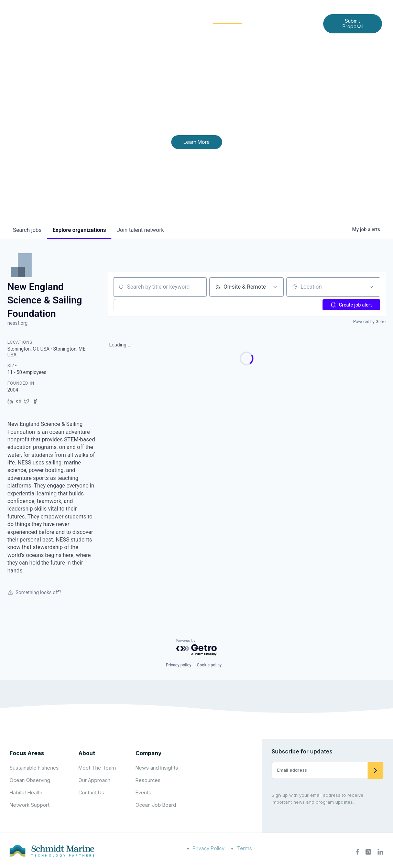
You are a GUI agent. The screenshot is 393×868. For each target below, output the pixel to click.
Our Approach (94, 780)
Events (143, 792)
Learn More (197, 142)
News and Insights (280, 18)
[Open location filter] (371, 287)
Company (149, 753)
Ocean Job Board (156, 805)
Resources (148, 780)
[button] (132, 305)
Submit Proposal (353, 24)
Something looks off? (34, 592)
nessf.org (18, 323)
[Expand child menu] (155, 18)
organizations (79, 230)
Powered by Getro (369, 322)
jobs (27, 230)
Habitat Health (26, 792)
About (144, 18)
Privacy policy (178, 665)
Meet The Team (97, 768)
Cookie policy (209, 665)
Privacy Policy (209, 848)
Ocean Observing (30, 780)
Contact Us (208, 29)
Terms (244, 848)
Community (227, 18)
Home (117, 18)
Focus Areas (182, 18)
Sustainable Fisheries (34, 768)
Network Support (30, 805)
